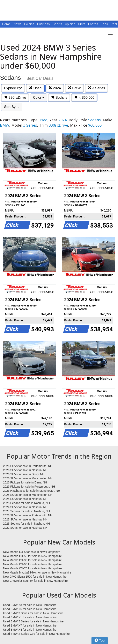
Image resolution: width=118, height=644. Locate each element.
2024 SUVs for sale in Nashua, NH (25, 507)
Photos (94, 24)
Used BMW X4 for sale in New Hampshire (30, 630)
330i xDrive (15, 98)
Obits (82, 24)
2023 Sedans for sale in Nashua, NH (26, 524)
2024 (55, 88)
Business (44, 24)
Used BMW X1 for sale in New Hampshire (30, 617)
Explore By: (13, 88)
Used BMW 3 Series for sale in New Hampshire (33, 613)
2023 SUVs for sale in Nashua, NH (25, 519)
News (17, 24)
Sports (58, 24)
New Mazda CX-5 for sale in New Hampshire (32, 552)
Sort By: (12, 107)
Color (39, 98)
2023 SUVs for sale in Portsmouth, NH (28, 515)
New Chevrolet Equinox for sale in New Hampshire (35, 581)
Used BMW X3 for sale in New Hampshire (30, 605)
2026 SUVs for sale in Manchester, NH (28, 478)
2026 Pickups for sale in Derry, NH (25, 482)
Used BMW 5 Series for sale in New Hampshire (33, 621)
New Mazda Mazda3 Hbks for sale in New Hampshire (37, 572)
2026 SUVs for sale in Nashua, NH (25, 470)
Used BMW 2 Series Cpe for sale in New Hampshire (36, 634)
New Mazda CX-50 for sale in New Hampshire (32, 556)
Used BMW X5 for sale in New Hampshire (30, 609)
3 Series (96, 88)
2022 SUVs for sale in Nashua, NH (25, 528)
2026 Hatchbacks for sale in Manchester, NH (32, 491)
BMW (74, 88)
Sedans (59, 98)
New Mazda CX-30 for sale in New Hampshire (32, 560)
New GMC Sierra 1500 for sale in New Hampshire (35, 577)
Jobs (105, 24)
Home (6, 24)
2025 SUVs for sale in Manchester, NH (28, 495)
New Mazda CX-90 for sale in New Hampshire (32, 564)
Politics (29, 24)
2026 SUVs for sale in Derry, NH (24, 474)
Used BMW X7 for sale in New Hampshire (30, 626)
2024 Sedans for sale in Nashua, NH (26, 511)
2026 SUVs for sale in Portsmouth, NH (28, 466)
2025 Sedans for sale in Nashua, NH (26, 503)
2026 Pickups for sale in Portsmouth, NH (29, 487)
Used (35, 88)
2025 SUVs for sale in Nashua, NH (25, 499)
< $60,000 (84, 98)
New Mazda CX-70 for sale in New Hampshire (32, 568)
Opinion (71, 24)
